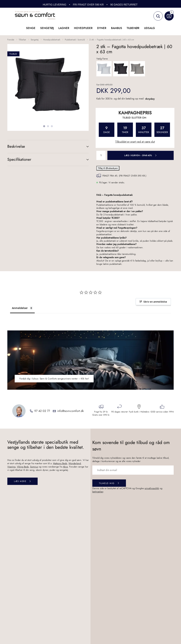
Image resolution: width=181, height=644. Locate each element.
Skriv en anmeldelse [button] (155, 302)
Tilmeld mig (107, 483)
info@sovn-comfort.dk (70, 411)
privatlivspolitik (152, 488)
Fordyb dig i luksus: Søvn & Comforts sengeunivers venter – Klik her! (54, 379)
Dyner (102, 28)
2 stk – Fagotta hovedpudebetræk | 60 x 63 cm (112, 40)
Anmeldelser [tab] (20, 308)
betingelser (98, 492)
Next (78, 85)
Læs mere (20, 481)
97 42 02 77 (42, 411)
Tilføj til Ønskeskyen (108, 168)
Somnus (34, 467)
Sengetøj (47, 28)
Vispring (11, 467)
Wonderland (75, 463)
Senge (31, 28)
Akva (65, 467)
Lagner (64, 28)
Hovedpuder (83, 28)
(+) (84, 147)
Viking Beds (23, 467)
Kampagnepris (135, 113)
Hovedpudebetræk (52, 40)
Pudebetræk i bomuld (75, 40)
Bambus (117, 28)
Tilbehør (133, 28)
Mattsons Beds (60, 463)
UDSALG (150, 28)
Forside (11, 40)
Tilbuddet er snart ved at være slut (135, 142)
